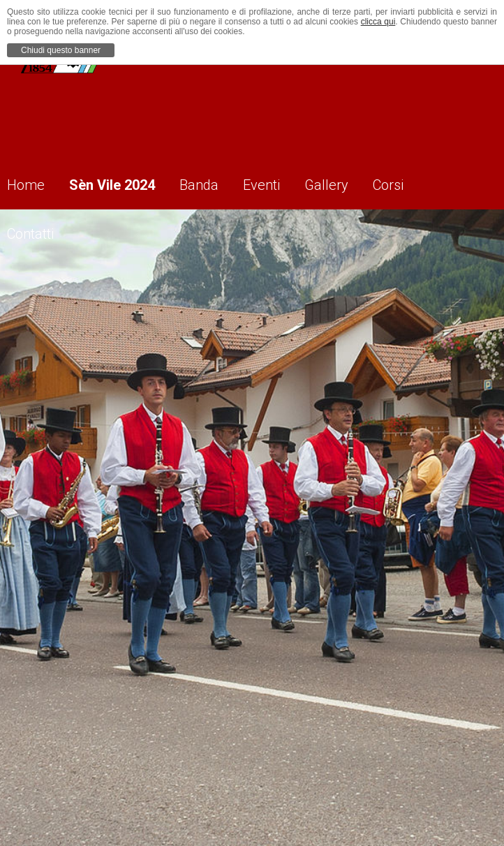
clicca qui (378, 22)
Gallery (354, 182)
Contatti (38, 231)
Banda (216, 182)
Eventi (284, 182)
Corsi (420, 182)
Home (34, 182)
